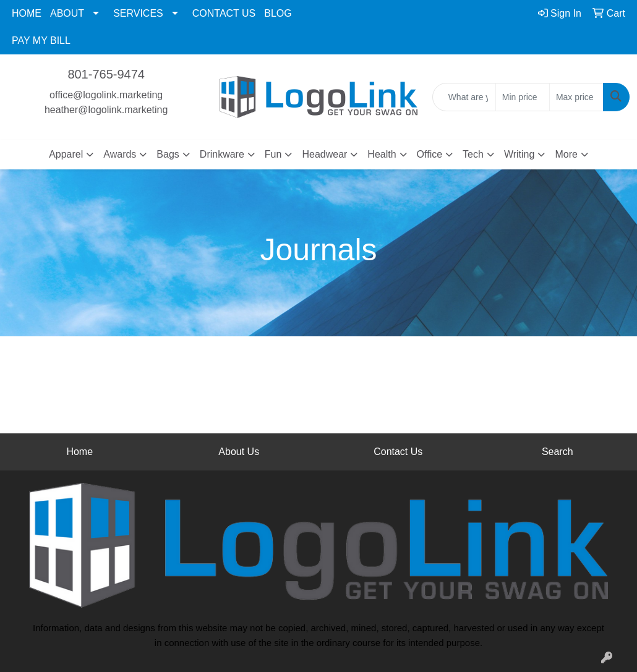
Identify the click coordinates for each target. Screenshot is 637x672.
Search (558, 452)
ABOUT (67, 13)
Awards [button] (120, 154)
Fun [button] (273, 154)
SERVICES (138, 13)
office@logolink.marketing (106, 95)
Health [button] (382, 154)
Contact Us (398, 452)
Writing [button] (519, 154)
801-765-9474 (106, 74)
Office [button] (430, 154)
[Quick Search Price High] (576, 97)
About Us (239, 452)
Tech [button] (473, 154)
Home (79, 452)
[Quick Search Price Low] (523, 97)
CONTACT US (224, 13)
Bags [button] (168, 154)
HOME (27, 13)
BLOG (278, 13)
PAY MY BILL (41, 40)
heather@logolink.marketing (106, 110)
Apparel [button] (66, 154)
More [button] (566, 154)
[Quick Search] (464, 97)
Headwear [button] (324, 154)
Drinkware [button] (222, 154)
